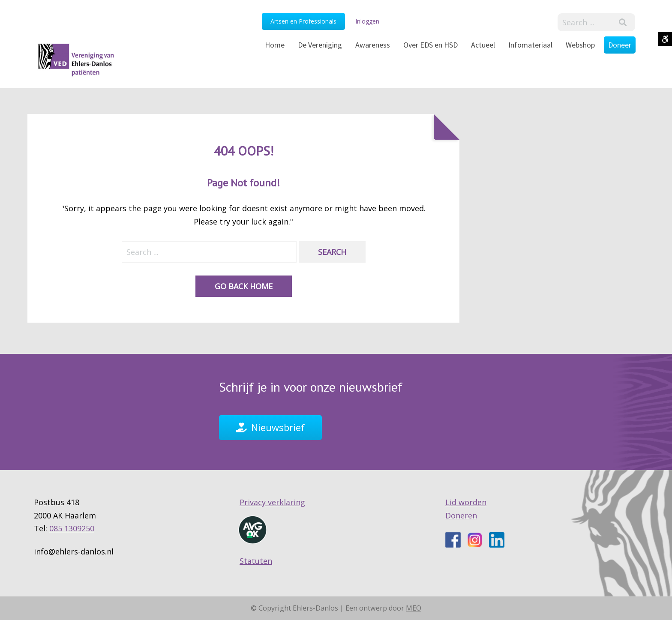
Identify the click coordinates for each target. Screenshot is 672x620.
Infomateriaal (530, 45)
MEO (414, 608)
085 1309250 (72, 529)
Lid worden (466, 503)
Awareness (373, 45)
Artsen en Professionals (303, 21)
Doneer (620, 45)
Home (275, 45)
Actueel (483, 45)
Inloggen (367, 21)
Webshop (580, 45)
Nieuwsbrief (278, 427)
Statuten (256, 561)
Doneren (461, 515)
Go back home (244, 286)
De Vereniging (320, 45)
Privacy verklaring (272, 503)
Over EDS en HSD (430, 45)
